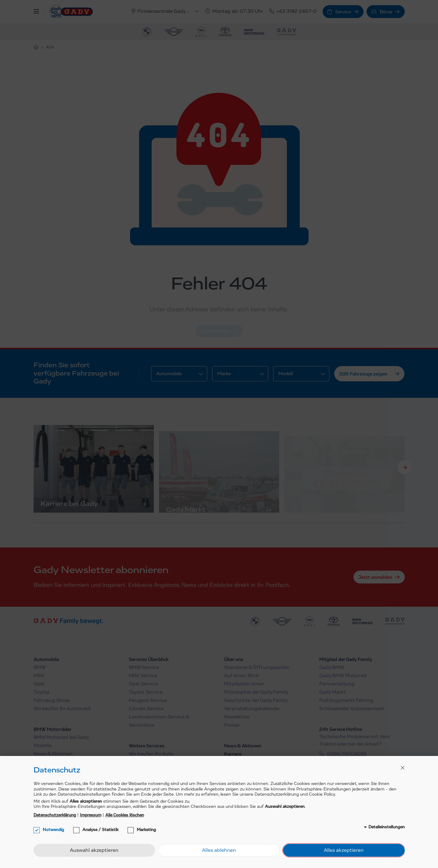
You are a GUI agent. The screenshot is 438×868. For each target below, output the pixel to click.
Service (339, 12)
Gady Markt (333, 692)
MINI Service (143, 676)
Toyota (41, 692)
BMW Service (144, 668)
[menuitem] (147, 32)
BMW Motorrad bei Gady (61, 738)
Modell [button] (286, 374)
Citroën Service (146, 709)
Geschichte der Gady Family (256, 701)
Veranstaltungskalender (252, 709)
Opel (39, 684)
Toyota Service (146, 692)
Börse (382, 12)
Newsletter (237, 717)
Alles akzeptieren (344, 851)
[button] (36, 12)
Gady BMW (332, 668)
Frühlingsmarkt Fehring (346, 701)
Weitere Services (147, 746)
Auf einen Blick (241, 676)
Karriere (233, 754)
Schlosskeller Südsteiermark (352, 709)
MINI (39, 676)
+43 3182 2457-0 (293, 12)
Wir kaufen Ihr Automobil (62, 709)
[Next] (405, 467)
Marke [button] (224, 374)
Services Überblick (149, 659)
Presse (232, 725)
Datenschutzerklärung (55, 815)
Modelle (43, 746)
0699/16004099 (347, 754)
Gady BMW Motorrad (343, 676)
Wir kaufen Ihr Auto (151, 754)
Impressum (91, 815)
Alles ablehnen (219, 851)
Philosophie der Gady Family (256, 692)
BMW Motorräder (52, 729)
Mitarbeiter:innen (244, 684)
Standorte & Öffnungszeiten (257, 668)
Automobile (46, 659)
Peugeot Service (148, 701)
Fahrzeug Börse (52, 701)
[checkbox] (37, 830)
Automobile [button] (169, 374)
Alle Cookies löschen (125, 815)
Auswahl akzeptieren (94, 851)
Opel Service (143, 684)
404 (50, 47)
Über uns (233, 659)
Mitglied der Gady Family (346, 659)
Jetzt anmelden (375, 577)
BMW (40, 668)
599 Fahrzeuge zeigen (363, 374)
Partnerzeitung (337, 684)
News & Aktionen (53, 754)
